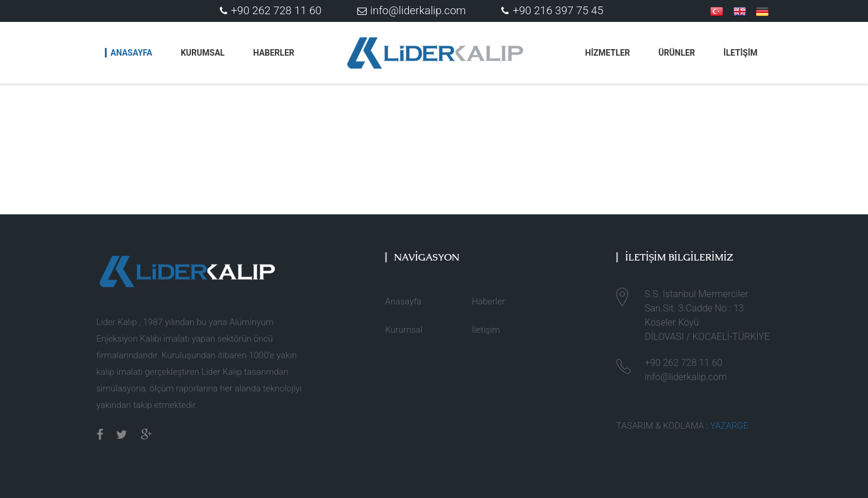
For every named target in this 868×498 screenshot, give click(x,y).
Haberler (274, 53)
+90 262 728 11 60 (271, 11)
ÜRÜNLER (677, 53)
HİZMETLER (608, 53)
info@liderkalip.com (412, 11)
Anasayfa (132, 53)
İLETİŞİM (740, 53)
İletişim (486, 330)
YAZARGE (729, 426)
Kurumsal (203, 53)
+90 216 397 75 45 (552, 11)
